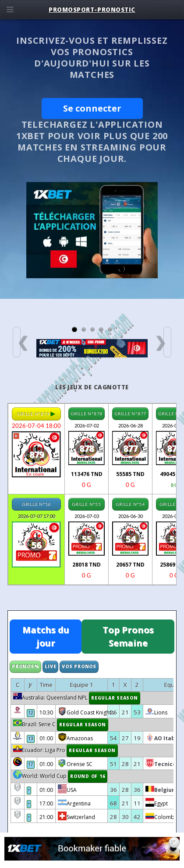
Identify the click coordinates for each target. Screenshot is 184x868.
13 (31, 738)
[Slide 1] (74, 329)
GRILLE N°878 (87, 413)
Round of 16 (88, 776)
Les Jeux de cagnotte (92, 387)
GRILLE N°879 (36, 414)
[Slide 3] (92, 329)
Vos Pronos (79, 666)
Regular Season (115, 698)
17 (31, 764)
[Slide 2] (84, 329)
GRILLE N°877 (130, 413)
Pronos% (25, 666)
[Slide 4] (101, 329)
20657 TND (130, 565)
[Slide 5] (110, 329)
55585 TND (130, 474)
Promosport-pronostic (92, 10)
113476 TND (87, 474)
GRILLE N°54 (130, 504)
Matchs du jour (46, 636)
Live (50, 666)
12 (31, 713)
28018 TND (87, 565)
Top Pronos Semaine (128, 636)
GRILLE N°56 (36, 504)
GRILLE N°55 (86, 504)
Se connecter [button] (92, 108)
